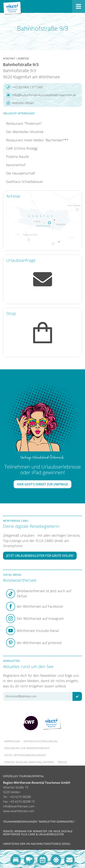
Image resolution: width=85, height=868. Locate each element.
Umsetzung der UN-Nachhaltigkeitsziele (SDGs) (37, 844)
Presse (62, 762)
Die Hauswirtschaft (21, 173)
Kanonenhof (16, 165)
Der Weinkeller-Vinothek (25, 132)
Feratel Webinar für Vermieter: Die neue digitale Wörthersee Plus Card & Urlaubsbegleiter (38, 833)
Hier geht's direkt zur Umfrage (42, 484)
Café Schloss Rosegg (22, 148)
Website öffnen (20, 103)
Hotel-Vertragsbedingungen (25, 755)
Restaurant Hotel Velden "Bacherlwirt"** (37, 140)
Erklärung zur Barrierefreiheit (27, 748)
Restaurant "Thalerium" (24, 123)
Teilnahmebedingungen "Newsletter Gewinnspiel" (39, 822)
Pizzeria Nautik (17, 157)
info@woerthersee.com (19, 806)
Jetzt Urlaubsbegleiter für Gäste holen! (40, 556)
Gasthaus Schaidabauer (25, 182)
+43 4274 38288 (20, 797)
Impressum (12, 741)
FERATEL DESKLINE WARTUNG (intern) (29, 762)
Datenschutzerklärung (41, 741)
